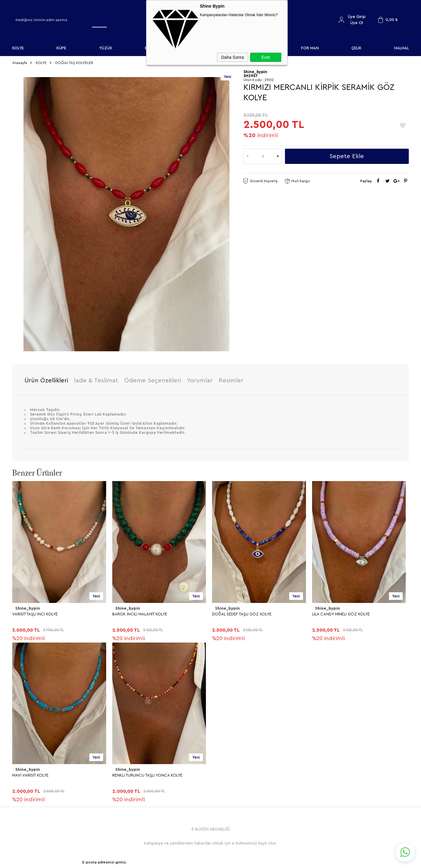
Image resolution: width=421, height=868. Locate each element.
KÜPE (61, 48)
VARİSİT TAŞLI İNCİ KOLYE (35, 613)
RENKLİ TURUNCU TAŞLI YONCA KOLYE (47, 774)
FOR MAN (310, 48)
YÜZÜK (106, 48)
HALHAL (401, 48)
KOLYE (18, 48)
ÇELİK (356, 48)
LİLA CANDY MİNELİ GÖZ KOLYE (341, 613)
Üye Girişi (357, 17)
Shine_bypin (27, 607)
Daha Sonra (233, 57)
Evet (266, 57)
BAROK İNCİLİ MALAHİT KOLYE (140, 613)
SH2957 (251, 74)
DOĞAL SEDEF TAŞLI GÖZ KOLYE (242, 613)
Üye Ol (357, 23)
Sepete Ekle (347, 155)
